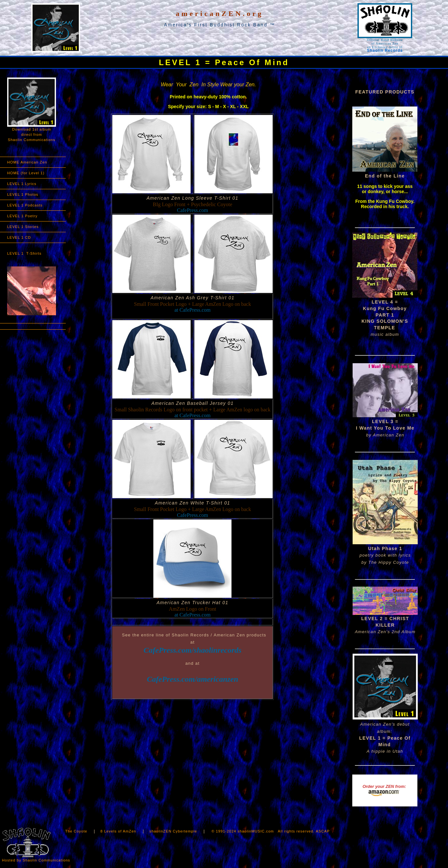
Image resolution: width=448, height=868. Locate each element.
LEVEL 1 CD (19, 237)
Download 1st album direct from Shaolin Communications (32, 110)
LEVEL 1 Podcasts (25, 205)
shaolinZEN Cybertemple (173, 831)
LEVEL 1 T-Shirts (24, 253)
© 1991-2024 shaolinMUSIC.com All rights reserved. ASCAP (271, 831)
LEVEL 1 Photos (23, 194)
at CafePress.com (193, 310)
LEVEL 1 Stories (23, 227)
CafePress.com (193, 210)
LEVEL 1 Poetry (22, 216)
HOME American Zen (27, 162)
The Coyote (77, 831)
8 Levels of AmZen (119, 831)
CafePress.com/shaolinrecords (193, 650)
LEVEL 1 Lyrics (22, 184)
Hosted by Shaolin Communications (36, 860)
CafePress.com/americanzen (193, 679)
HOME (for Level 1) (26, 173)
